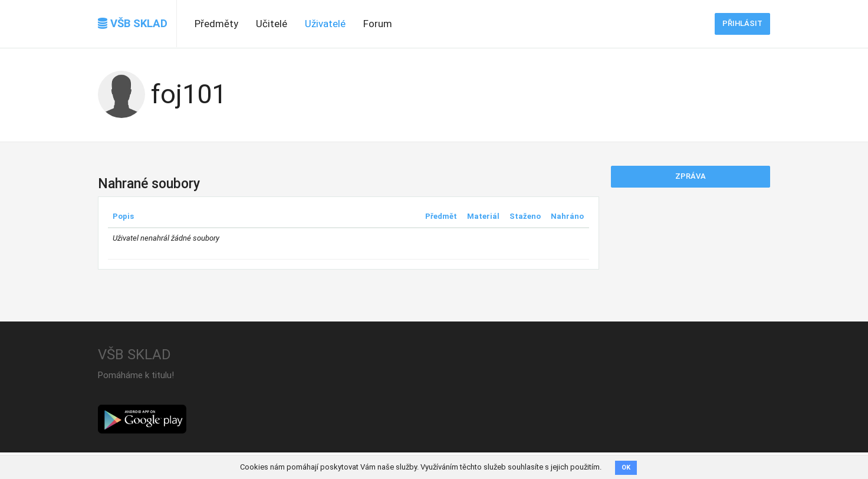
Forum (378, 24)
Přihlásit (742, 23)
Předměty (216, 24)
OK (626, 467)
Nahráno (567, 216)
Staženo (525, 216)
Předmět (441, 216)
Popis (123, 216)
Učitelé (272, 24)
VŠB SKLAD (133, 24)
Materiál (483, 216)
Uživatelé (325, 24)
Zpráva (691, 176)
